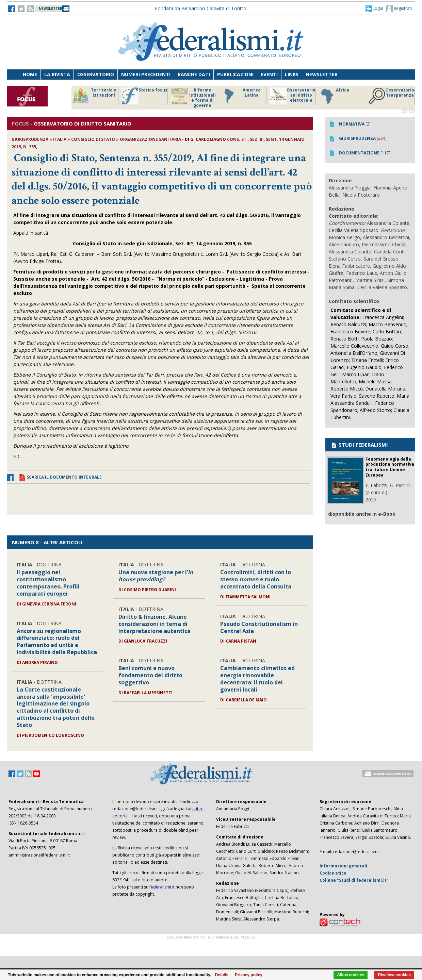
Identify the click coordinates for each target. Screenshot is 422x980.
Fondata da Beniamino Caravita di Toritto (201, 8)
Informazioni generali (343, 866)
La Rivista (57, 74)
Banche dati (194, 74)
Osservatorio (96, 74)
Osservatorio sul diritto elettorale (293, 96)
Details (222, 975)
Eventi (269, 74)
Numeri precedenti (146, 74)
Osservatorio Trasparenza (391, 96)
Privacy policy (249, 975)
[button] (374, 9)
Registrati (399, 9)
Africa (334, 96)
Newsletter (322, 74)
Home (30, 74)
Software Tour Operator (211, 945)
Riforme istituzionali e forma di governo (193, 98)
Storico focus (144, 96)
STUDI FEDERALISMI (359, 445)
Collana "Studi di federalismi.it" (354, 880)
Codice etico (333, 873)
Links (292, 74)
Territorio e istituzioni (94, 96)
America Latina (240, 96)
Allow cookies (351, 975)
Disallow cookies (394, 975)
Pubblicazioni (235, 74)
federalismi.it (162, 887)
